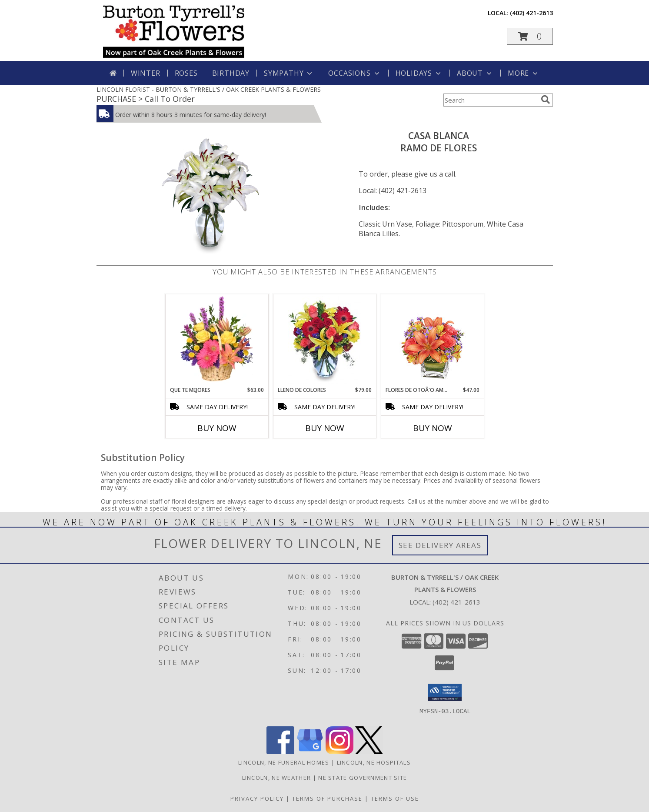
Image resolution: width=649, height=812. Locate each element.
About (475, 73)
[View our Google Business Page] (310, 752)
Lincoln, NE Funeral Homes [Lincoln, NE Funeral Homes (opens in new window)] (284, 762)
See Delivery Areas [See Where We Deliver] (440, 545)
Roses (186, 73)
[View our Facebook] (280, 752)
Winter (146, 73)
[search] (546, 100)
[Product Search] (490, 100)
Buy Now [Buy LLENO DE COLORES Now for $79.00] (325, 428)
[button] (530, 36)
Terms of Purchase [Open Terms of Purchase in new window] (327, 799)
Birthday (231, 73)
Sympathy (289, 73)
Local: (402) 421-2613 (393, 190)
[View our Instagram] (339, 752)
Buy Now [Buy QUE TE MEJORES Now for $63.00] (217, 428)
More (524, 73)
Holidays (419, 73)
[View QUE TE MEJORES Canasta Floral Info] (217, 340)
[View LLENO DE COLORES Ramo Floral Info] (324, 340)
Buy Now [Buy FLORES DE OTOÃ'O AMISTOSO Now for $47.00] (433, 428)
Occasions (354, 73)
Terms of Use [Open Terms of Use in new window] (395, 799)
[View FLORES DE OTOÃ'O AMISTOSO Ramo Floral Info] (432, 340)
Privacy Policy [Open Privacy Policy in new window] (257, 799)
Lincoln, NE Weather (277, 778)
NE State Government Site (363, 778)
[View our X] (369, 752)
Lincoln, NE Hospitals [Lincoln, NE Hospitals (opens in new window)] (374, 762)
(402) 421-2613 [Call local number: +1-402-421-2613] (531, 13)
